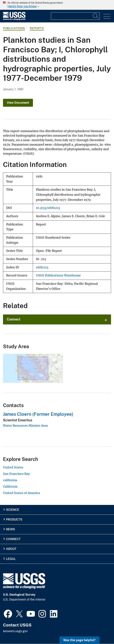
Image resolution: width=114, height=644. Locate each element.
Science (13, 510)
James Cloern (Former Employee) (38, 414)
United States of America (21, 493)
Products (14, 520)
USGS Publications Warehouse (58, 275)
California (10, 486)
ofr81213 (42, 267)
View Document (18, 103)
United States (13, 467)
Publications (14, 28)
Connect (14, 319)
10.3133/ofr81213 (48, 208)
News (10, 529)
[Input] (75, 16)
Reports (37, 28)
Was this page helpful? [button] (79, 640)
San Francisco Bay (16, 474)
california (10, 480)
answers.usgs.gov (15, 631)
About (11, 549)
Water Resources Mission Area (25, 426)
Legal (11, 559)
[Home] (14, 19)
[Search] (96, 16)
